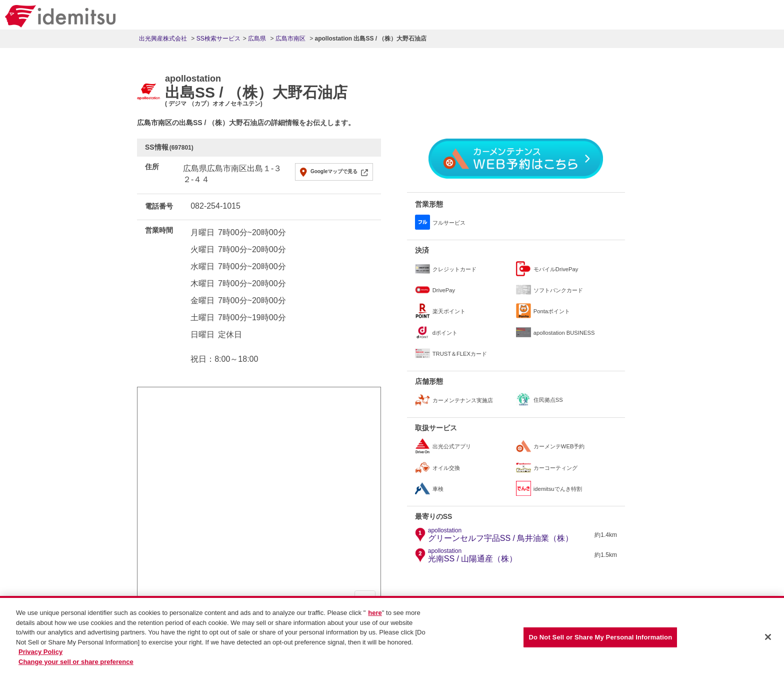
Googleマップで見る (334, 171)
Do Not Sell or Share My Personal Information (600, 644)
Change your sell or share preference (76, 669)
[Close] (768, 644)
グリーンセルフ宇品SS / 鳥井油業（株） (501, 535)
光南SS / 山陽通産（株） (473, 555)
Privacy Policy (40, 659)
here (375, 620)
